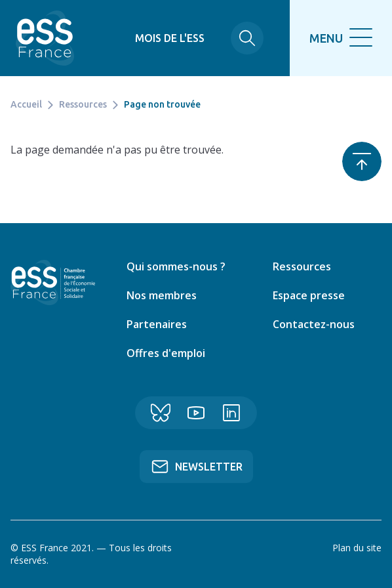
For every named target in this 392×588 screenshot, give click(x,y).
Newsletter (209, 467)
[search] (341, 38)
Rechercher (247, 38)
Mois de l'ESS (170, 38)
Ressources (83, 104)
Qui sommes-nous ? (176, 266)
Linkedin (231, 413)
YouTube (196, 413)
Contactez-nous (314, 324)
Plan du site (357, 548)
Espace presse (309, 295)
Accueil (26, 104)
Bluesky (161, 413)
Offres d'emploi (166, 353)
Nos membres (162, 295)
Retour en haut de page (362, 161)
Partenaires (157, 324)
